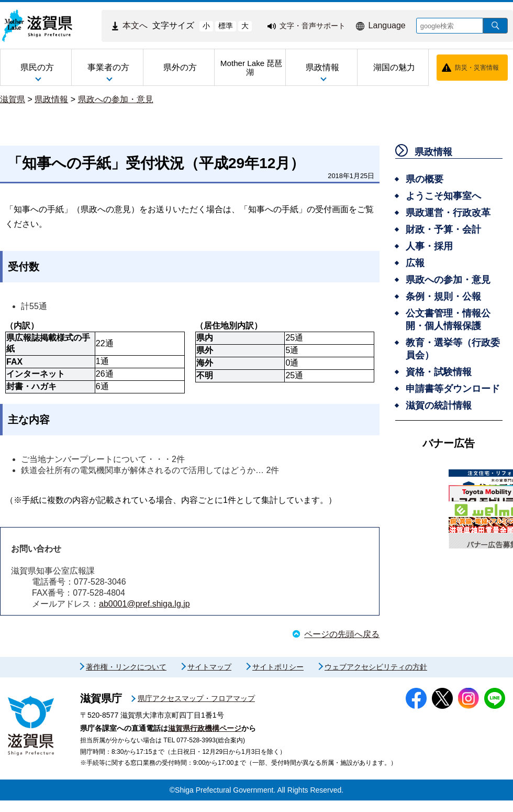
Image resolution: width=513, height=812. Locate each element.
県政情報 (51, 99)
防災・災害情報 (477, 68)
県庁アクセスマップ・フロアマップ (196, 710)
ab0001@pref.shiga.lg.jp (144, 604)
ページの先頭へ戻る (342, 634)
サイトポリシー (278, 678)
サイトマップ (209, 678)
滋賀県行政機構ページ (205, 740)
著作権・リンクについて (126, 678)
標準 (226, 26)
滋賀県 (13, 99)
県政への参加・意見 (116, 99)
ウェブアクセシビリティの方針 (376, 678)
